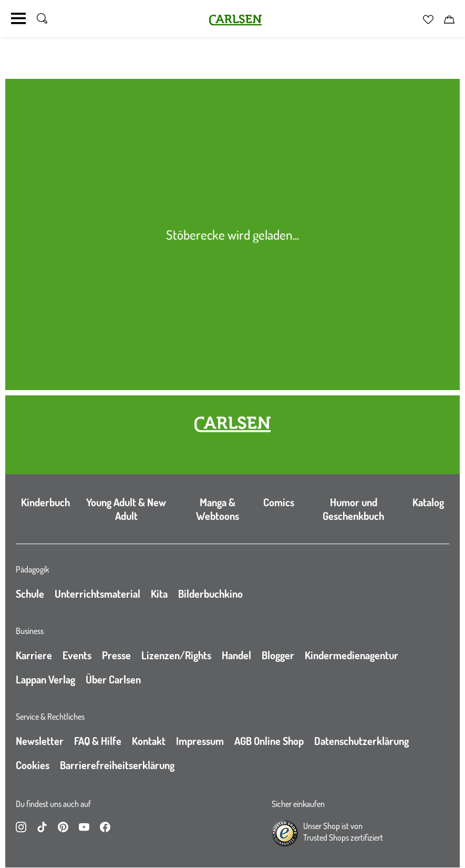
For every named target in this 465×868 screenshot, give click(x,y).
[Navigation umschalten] (18, 18)
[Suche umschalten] (42, 18)
